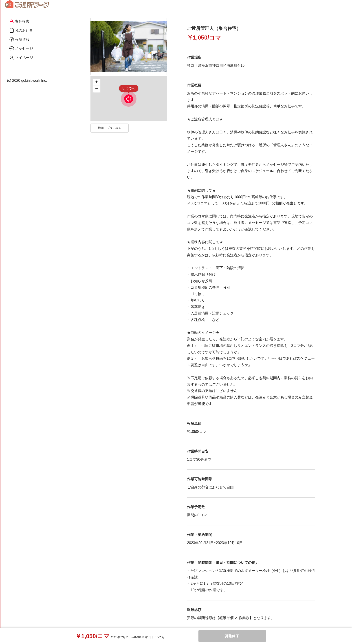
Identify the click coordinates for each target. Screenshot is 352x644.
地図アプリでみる (110, 128)
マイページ (21, 58)
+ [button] (97, 82)
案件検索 (19, 21)
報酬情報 (19, 39)
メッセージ (21, 48)
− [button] (97, 89)
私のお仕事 (21, 30)
